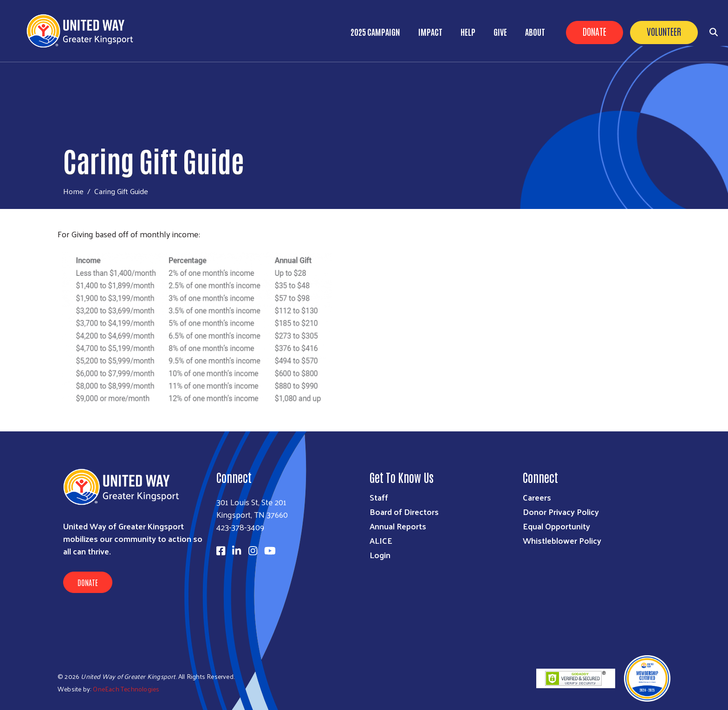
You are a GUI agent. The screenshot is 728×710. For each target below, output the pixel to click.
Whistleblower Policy (562, 540)
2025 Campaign (375, 32)
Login (380, 555)
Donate (595, 31)
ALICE (381, 540)
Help (468, 32)
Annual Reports (398, 526)
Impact (430, 32)
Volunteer (664, 31)
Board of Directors (404, 511)
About (535, 32)
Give (500, 32)
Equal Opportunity (556, 526)
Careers (537, 497)
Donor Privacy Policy (561, 511)
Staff (379, 497)
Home (73, 191)
